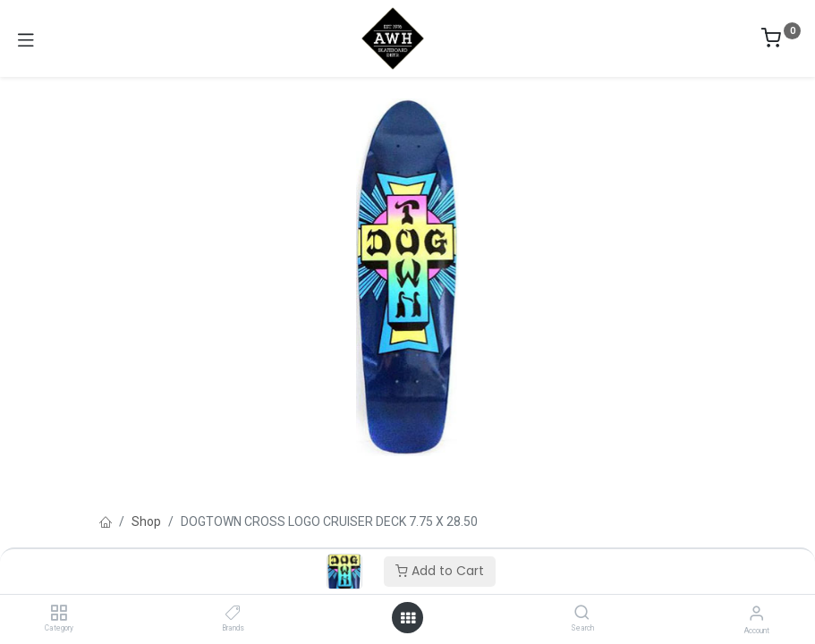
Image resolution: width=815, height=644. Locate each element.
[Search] (582, 614)
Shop (146, 521)
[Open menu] (408, 618)
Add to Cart (440, 571)
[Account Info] (756, 613)
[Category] (59, 614)
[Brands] (233, 614)
